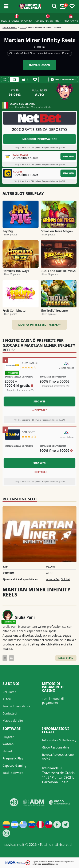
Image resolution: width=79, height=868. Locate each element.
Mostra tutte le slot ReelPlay (40, 325)
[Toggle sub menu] (6, 6)
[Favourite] (35, 79)
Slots (23, 28)
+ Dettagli (40, 410)
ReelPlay (41, 47)
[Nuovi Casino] (30, 6)
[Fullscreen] (5, 79)
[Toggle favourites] (72, 6)
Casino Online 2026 (48, 21)
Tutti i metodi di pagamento (53, 701)
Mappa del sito (13, 721)
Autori (7, 699)
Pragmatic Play (13, 758)
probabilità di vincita (50, 864)
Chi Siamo (9, 692)
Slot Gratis (71, 21)
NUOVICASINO (10, 28)
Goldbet (66, 579)
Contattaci (10, 713)
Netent (7, 751)
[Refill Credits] (14, 79)
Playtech (8, 737)
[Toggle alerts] (54, 6)
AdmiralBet (53, 579)
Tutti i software (13, 773)
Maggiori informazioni (39, 139)
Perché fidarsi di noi (16, 706)
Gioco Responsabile (56, 747)
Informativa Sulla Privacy (59, 740)
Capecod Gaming (14, 765)
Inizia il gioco (39, 65)
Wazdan (8, 744)
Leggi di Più (66, 658)
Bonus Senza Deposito (17, 21)
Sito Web (68, 156)
